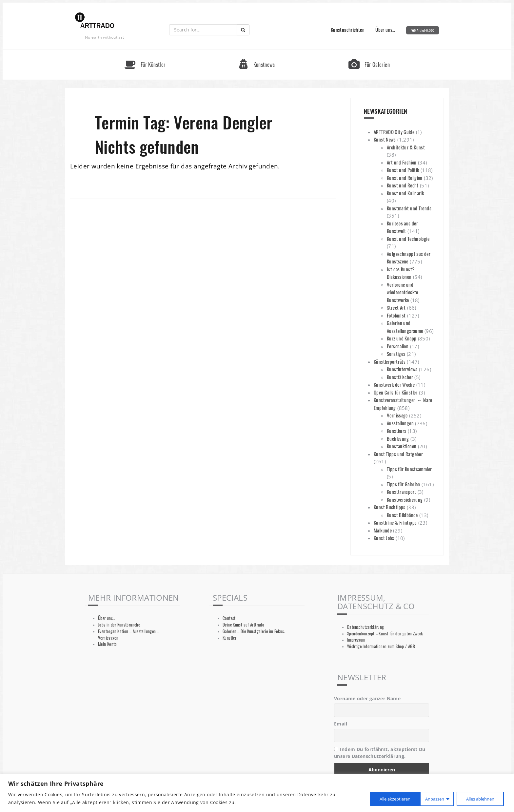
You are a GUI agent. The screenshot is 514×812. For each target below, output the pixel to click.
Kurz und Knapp (402, 338)
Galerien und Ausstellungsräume (405, 327)
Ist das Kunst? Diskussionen (401, 273)
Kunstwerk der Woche (394, 384)
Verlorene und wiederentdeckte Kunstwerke (403, 292)
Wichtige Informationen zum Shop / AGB (381, 646)
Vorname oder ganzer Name (367, 698)
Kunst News (385, 139)
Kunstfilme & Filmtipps (395, 522)
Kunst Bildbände (402, 515)
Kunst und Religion (405, 178)
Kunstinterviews (402, 369)
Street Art (396, 307)
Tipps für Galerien (404, 484)
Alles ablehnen (423, 798)
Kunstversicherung (405, 499)
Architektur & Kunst (406, 147)
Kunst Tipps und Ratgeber (398, 454)
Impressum (356, 640)
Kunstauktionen (402, 446)
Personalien (398, 346)
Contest (229, 618)
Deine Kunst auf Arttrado (243, 625)
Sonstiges (396, 354)
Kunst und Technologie (408, 239)
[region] (257, 793)
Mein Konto (108, 644)
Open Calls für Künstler (396, 392)
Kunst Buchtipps (390, 507)
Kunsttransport (401, 492)
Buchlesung (398, 438)
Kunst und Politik (403, 170)
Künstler (229, 638)
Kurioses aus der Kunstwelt (402, 227)
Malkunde (383, 530)
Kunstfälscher (400, 377)
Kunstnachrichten (348, 29)
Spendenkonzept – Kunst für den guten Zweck (385, 634)
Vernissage (397, 415)
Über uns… (385, 29)
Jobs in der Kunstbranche (119, 625)
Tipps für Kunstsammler (409, 469)
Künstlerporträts (390, 361)
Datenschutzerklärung (366, 627)
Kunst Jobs (384, 538)
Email (341, 724)
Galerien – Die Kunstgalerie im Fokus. (254, 631)
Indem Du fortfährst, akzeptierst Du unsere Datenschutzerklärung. (380, 753)
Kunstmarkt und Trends (409, 208)
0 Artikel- (424, 30)
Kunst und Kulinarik (405, 193)
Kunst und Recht (403, 185)
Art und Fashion (402, 162)
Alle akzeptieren (479, 798)
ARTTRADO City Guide (394, 132)
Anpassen (374, 798)
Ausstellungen (400, 423)
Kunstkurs (396, 431)
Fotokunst (396, 315)
